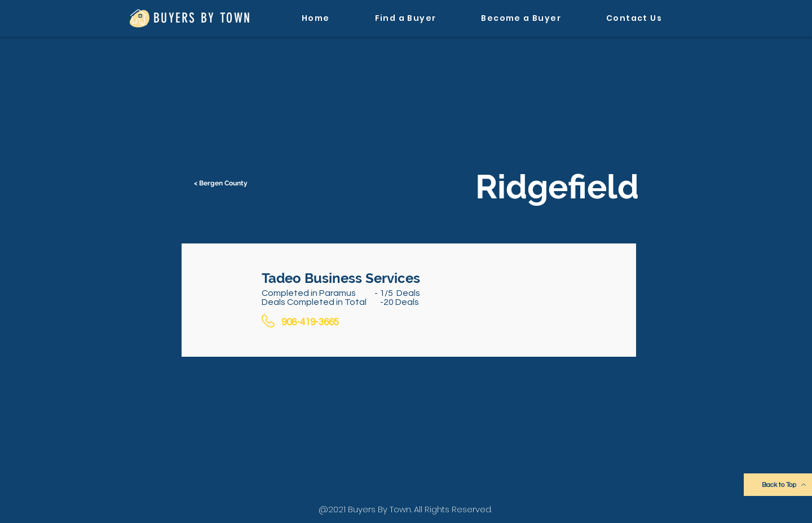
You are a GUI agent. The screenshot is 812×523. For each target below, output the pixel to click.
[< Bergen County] (222, 183)
